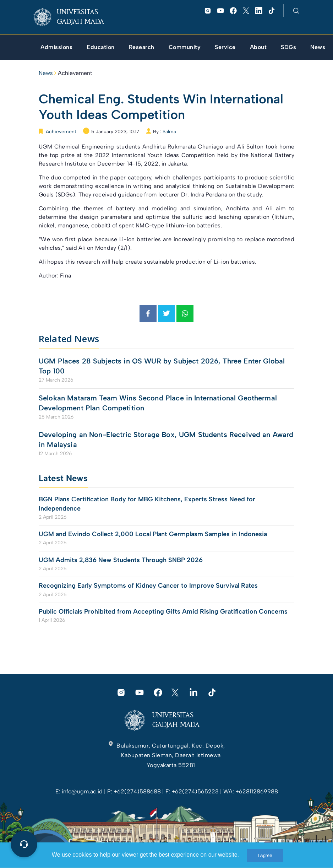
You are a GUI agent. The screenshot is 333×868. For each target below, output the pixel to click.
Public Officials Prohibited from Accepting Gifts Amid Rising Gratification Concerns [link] (163, 611)
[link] (74, 17)
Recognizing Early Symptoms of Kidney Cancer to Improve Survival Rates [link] (148, 586)
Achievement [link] (75, 73)
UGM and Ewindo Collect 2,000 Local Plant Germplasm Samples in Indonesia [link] (153, 534)
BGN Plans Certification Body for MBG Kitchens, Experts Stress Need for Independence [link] (147, 504)
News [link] (46, 73)
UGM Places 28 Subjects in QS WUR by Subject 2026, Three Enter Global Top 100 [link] (162, 366)
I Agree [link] (265, 855)
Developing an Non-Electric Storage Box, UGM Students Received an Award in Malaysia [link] (166, 440)
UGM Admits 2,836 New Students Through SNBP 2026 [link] (121, 560)
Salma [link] (169, 132)
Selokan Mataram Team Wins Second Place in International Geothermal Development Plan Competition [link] (158, 403)
